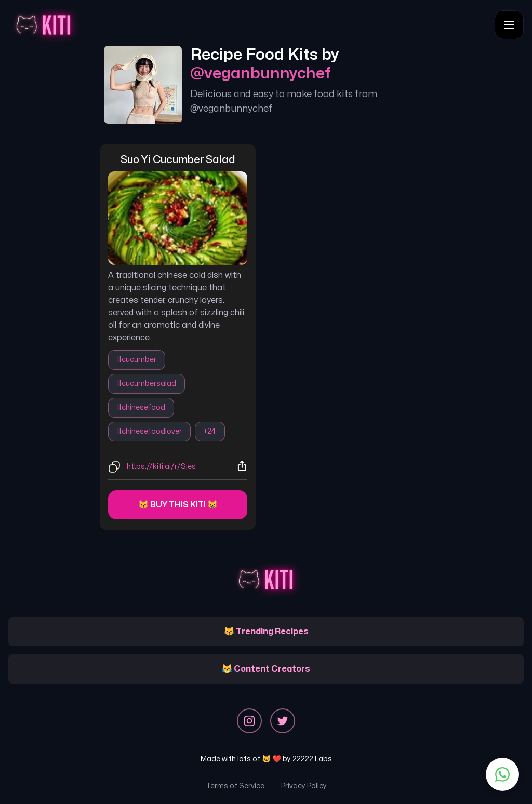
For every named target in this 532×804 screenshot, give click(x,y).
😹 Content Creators (266, 669)
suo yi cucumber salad (178, 160)
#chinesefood (141, 407)
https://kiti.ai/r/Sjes (161, 467)
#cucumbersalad (147, 384)
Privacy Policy (304, 786)
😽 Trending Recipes (266, 632)
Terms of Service (235, 786)
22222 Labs (312, 759)
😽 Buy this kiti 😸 (178, 505)
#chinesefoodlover (149, 431)
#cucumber (137, 360)
